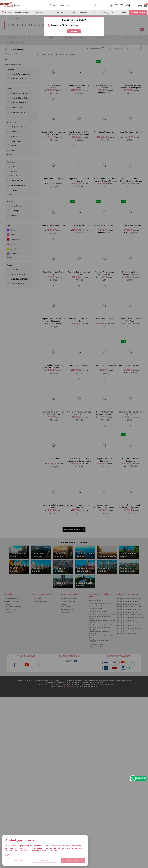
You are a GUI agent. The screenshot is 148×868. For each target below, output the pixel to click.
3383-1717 (119, 6)
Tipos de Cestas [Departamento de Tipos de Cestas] (42, 12)
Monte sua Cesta (119, 12)
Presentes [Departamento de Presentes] (84, 12)
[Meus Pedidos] (140, 6)
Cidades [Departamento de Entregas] (72, 12)
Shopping (104, 12)
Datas (94, 12)
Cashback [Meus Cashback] (128, 6)
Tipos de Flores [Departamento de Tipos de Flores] (59, 12)
